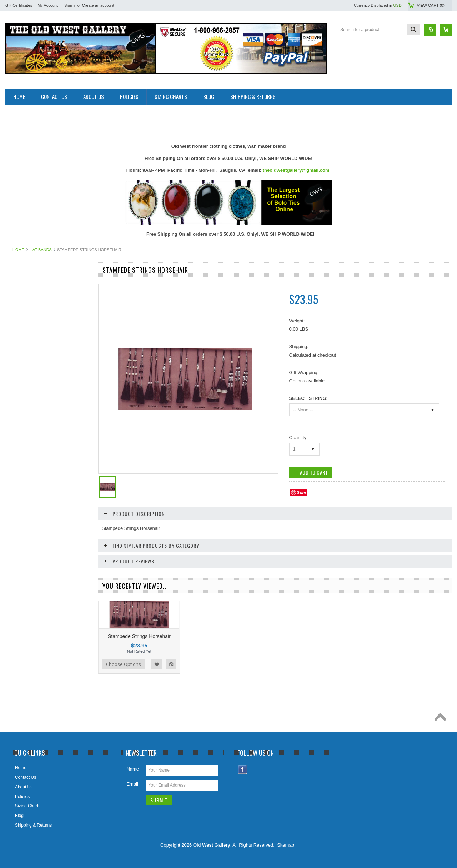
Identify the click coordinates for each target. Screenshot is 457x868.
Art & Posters (22, 320)
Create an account (98, 5)
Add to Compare (171, 664)
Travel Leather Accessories (35, 634)
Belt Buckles (21, 356)
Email (132, 784)
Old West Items (24, 537)
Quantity (298, 438)
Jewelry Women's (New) (32, 477)
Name (133, 769)
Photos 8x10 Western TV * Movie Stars (46, 550)
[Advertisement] (135, 121)
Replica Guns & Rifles (30, 586)
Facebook (243, 769)
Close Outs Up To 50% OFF (36, 284)
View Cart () (431, 5)
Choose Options (124, 664)
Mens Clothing (23, 513)
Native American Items (31, 526)
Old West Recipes (26, 308)
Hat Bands (41, 250)
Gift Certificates (19, 5)
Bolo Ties (18, 368)
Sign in (70, 5)
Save (302, 492)
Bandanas (19, 332)
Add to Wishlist (157, 664)
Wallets (16, 647)
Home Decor (21, 453)
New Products (23, 296)
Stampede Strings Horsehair (139, 636)
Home (18, 250)
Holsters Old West (26, 441)
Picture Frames (24, 562)
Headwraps (20, 428)
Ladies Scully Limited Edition (37, 501)
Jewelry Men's (23, 465)
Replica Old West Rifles (32, 598)
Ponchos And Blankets (31, 574)
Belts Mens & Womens (31, 344)
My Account (48, 5)
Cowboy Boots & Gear (31, 392)
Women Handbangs (28, 622)
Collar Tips (19, 380)
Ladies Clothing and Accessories (40, 489)
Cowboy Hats (22, 405)
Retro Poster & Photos (31, 610)
